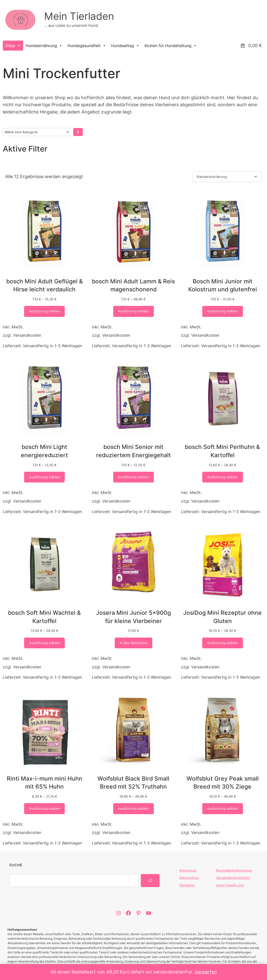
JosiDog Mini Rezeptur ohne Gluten (222, 617)
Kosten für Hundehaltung (171, 46)
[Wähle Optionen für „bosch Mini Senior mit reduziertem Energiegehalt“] (134, 477)
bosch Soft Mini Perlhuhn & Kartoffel (222, 451)
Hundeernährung (44, 46)
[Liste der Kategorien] (38, 132)
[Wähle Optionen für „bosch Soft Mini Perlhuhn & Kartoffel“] (223, 477)
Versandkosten (27, 336)
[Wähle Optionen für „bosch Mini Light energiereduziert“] (45, 477)
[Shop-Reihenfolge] (227, 177)
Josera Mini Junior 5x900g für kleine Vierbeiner (133, 617)
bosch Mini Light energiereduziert (44, 451)
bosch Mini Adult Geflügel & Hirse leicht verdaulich (45, 285)
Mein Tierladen (79, 16)
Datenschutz (189, 878)
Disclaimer (187, 885)
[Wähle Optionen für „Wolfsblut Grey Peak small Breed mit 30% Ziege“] (223, 809)
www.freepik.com (230, 885)
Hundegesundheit (87, 46)
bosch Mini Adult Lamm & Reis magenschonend (133, 285)
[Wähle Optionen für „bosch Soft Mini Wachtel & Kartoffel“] (45, 643)
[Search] (150, 881)
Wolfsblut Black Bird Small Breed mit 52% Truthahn (133, 783)
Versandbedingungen (233, 878)
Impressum (188, 870)
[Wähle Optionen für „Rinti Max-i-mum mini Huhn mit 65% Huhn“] (45, 809)
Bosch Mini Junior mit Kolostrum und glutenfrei (223, 285)
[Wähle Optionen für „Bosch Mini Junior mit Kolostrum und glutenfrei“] (223, 312)
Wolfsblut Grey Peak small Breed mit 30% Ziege (223, 783)
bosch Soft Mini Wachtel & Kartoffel (44, 617)
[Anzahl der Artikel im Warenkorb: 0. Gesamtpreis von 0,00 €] (251, 46)
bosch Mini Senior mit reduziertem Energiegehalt (133, 451)
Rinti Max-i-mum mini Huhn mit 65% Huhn (45, 783)
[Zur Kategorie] (78, 132)
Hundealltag (125, 46)
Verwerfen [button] (206, 972)
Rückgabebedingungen (234, 870)
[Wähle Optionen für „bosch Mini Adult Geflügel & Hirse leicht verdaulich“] (45, 312)
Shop (13, 46)
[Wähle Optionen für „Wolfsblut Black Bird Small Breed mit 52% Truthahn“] (134, 809)
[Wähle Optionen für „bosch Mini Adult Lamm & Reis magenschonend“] (134, 312)
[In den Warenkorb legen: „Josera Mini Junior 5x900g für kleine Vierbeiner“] (133, 643)
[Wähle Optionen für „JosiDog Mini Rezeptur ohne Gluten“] (223, 643)
